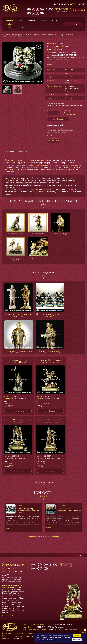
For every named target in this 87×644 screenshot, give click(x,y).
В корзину (61, 119)
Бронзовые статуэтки (41, 165)
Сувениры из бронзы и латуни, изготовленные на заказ (28, 189)
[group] (23, 63)
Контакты (25, 27)
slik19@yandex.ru (20, 638)
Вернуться (55, 141)
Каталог (10, 21)
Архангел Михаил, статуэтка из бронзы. (18, 421)
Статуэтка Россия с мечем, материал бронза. (51, 421)
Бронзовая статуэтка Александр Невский (18, 362)
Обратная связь (77, 10)
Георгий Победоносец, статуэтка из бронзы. (51, 362)
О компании (11, 27)
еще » (50, 65)
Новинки (31, 21)
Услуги (20, 21)
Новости (43, 21)
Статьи (54, 21)
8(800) (57, 9)
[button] (41, 62)
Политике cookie (47, 640)
